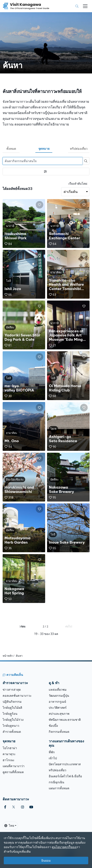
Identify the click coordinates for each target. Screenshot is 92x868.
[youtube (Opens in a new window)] (31, 807)
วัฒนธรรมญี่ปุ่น (59, 696)
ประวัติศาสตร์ (58, 708)
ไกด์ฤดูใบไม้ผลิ (12, 708)
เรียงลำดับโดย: (78, 184)
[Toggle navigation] (85, 6)
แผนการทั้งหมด (59, 788)
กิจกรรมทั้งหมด (59, 732)
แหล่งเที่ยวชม (58, 690)
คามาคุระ (9, 754)
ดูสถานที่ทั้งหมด (13, 772)
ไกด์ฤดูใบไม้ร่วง (13, 720)
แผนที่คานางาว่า (14, 766)
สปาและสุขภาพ (59, 714)
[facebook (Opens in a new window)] (5, 807)
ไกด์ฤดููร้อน (10, 714)
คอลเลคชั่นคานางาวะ (17, 696)
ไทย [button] (9, 826)
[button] (40, 205)
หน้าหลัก (8, 656)
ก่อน (22, 626)
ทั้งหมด (11, 149)
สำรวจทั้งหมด (12, 732)
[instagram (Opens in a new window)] (23, 807)
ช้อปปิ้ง (53, 726)
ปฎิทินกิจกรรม (12, 702)
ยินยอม (46, 860)
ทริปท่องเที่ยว (79, 149)
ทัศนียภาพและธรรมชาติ (65, 720)
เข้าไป (53, 758)
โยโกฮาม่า (10, 748)
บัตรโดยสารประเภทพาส (65, 764)
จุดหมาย (44, 149)
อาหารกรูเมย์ (57, 702)
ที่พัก (52, 752)
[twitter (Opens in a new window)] (14, 807)
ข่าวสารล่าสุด (12, 690)
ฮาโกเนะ (9, 760)
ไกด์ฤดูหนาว (11, 726)
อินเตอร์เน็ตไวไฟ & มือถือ (65, 776)
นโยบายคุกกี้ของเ (65, 847)
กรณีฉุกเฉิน (56, 782)
